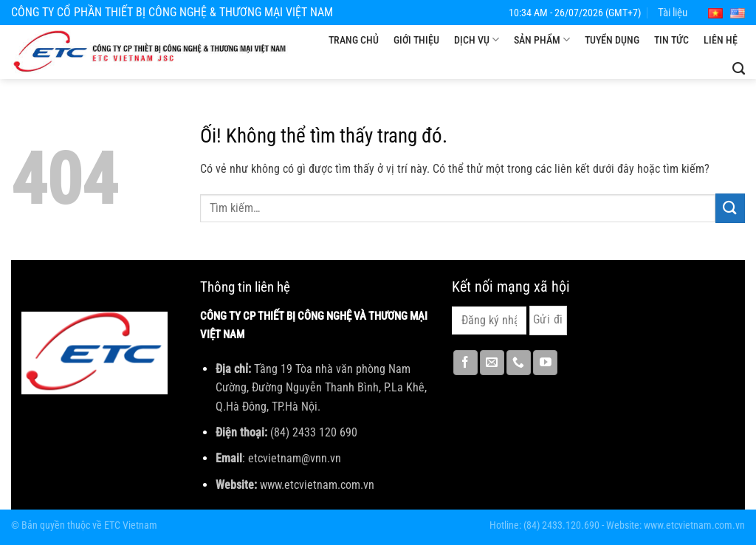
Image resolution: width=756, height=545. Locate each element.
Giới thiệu (416, 40)
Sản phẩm (542, 40)
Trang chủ (354, 40)
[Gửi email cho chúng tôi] (492, 363)
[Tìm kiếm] (739, 69)
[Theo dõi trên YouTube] (545, 363)
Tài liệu (673, 13)
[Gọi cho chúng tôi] (519, 363)
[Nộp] (730, 208)
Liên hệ (721, 40)
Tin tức (671, 40)
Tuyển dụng (612, 40)
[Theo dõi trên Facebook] (465, 363)
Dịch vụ (477, 40)
